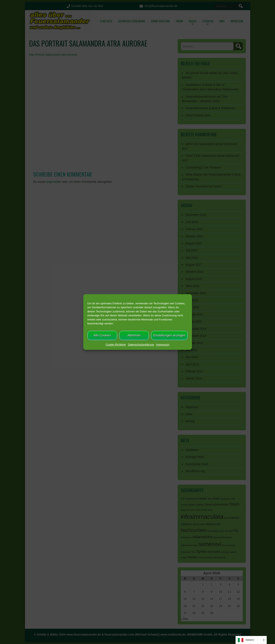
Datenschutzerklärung (141, 345)
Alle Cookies (102, 335)
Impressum (163, 345)
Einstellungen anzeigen (169, 335)
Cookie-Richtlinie (116, 345)
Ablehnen (134, 335)
